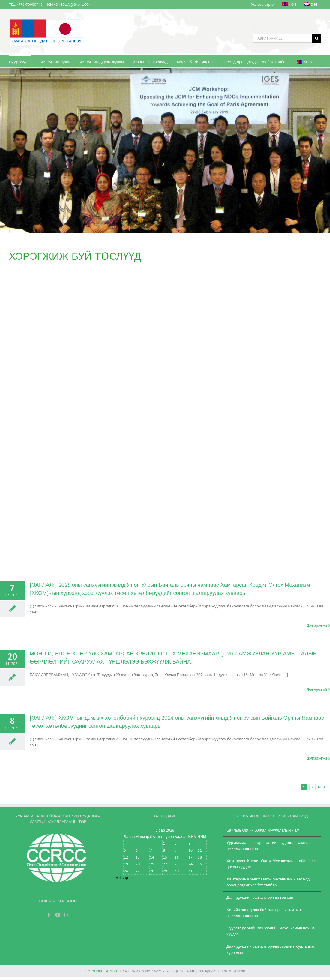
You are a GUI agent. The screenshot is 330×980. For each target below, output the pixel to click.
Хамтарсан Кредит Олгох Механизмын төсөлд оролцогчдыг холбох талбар (268, 882)
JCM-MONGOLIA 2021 (101, 971)
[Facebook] (49, 915)
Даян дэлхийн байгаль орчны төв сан (260, 897)
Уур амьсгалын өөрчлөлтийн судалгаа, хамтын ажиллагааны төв (269, 845)
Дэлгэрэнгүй (317, 625)
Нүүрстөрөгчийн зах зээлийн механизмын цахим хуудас (270, 931)
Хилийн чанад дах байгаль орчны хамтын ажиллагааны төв (264, 913)
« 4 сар (122, 878)
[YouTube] (58, 915)
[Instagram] (67, 915)
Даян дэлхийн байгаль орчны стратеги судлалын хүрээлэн (270, 949)
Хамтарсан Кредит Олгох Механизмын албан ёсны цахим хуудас (272, 864)
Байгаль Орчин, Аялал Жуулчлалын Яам (263, 830)
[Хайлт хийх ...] (282, 38)
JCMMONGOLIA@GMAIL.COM (69, 4)
